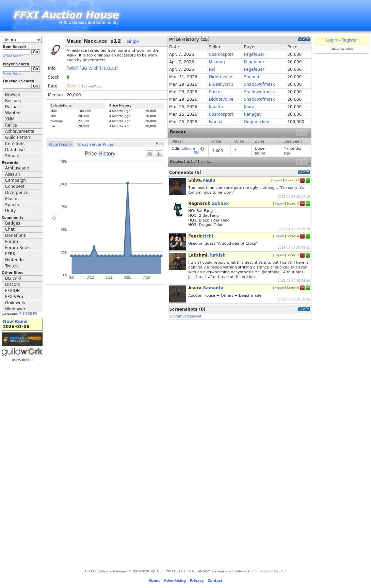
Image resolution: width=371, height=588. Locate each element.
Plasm (11, 199)
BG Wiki (13, 278)
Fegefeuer (254, 54)
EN (25, 314)
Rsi (212, 69)
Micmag (217, 62)
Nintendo (14, 260)
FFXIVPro (14, 297)
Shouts (12, 156)
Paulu (209, 180)
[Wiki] (73, 68)
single (133, 42)
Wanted (13, 113)
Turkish (217, 255)
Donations (15, 235)
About (154, 581)
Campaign (15, 180)
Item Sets (15, 144)
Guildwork (15, 303)
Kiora (249, 107)
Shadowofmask (260, 84)
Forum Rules (18, 248)
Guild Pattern (18, 137)
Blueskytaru (221, 84)
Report (277, 180)
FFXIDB (12, 291)
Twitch (11, 266)
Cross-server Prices (96, 144)
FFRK (10, 254)
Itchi (208, 236)
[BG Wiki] (89, 68)
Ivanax (216, 122)
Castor (216, 92)
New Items (15, 322)
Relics (11, 125)
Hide (160, 144)
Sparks (12, 205)
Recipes (13, 101)
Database (15, 150)
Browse (13, 95)
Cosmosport (221, 54)
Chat (10, 229)
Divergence (17, 193)
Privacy (197, 581)
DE (30, 314)
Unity (11, 211)
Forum (12, 242)
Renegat (253, 114)
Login (332, 40)
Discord (13, 284)
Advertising (175, 581)
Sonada (252, 77)
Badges (13, 223)
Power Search (13, 56)
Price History (60, 144)
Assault (13, 174)
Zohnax (220, 203)
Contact (215, 581)
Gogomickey (257, 122)
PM (196, 153)
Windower (15, 309)
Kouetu (216, 107)
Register (349, 40)
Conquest (15, 186)
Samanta (213, 288)
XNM (10, 119)
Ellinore (188, 149)
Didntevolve (221, 77)
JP (20, 314)
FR (35, 314)
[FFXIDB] (109, 68)
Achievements (20, 131)
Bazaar (12, 107)
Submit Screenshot (185, 316)
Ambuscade (17, 168)
